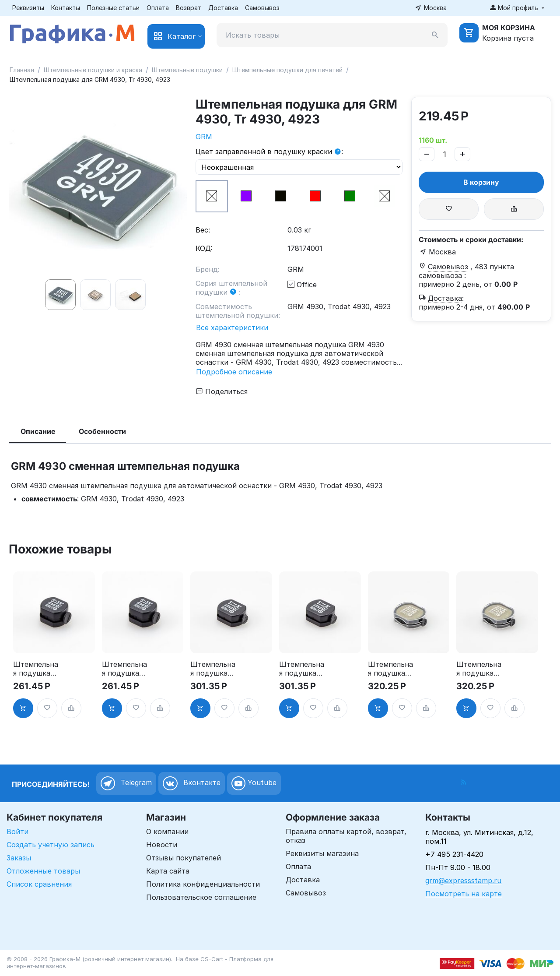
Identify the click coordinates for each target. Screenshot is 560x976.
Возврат (189, 8)
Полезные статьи (113, 8)
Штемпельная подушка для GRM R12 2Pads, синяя (124, 669)
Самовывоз (262, 8)
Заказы (19, 858)
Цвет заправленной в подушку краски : (269, 152)
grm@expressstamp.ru (463, 881)
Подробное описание (234, 372)
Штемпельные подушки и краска (93, 70)
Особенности (102, 431)
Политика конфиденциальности (203, 884)
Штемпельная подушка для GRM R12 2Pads (36, 669)
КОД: (204, 248)
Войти (17, 832)
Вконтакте (192, 783)
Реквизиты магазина (322, 853)
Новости (162, 845)
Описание (38, 431)
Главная (22, 70)
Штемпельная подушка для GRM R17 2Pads (213, 669)
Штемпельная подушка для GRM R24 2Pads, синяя (479, 669)
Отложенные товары (43, 871)
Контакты (66, 8)
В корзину (481, 182)
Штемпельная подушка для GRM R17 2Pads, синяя (302, 669)
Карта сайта (168, 871)
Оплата (158, 8)
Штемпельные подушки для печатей (287, 70)
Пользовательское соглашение (201, 897)
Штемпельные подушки (187, 70)
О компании (167, 832)
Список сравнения (39, 884)
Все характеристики (232, 328)
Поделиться (222, 391)
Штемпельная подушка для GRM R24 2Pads (391, 669)
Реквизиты (28, 8)
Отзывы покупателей (184, 858)
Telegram (126, 783)
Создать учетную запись (51, 845)
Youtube (254, 783)
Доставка (223, 8)
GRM (204, 137)
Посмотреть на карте (464, 894)
